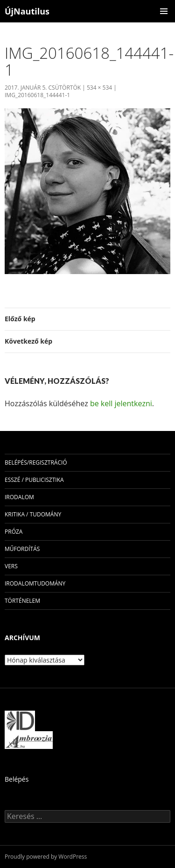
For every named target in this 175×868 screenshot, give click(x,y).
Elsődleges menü (164, 11)
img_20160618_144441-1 (37, 95)
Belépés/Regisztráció (36, 462)
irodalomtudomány (35, 583)
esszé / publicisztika (34, 480)
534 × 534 (99, 88)
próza (14, 532)
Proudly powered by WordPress (46, 857)
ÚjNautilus (27, 11)
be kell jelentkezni (121, 403)
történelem (22, 601)
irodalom (19, 497)
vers (11, 566)
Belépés (17, 779)
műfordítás (22, 549)
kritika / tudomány (33, 514)
